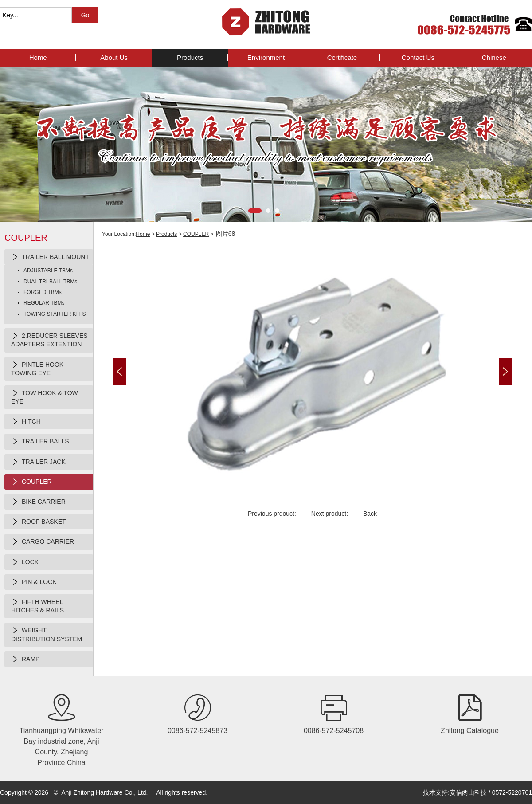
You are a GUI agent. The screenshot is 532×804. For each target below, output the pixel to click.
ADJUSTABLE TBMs (48, 271)
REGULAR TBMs (44, 303)
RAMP (25, 659)
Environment (266, 57)
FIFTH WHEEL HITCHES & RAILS (37, 606)
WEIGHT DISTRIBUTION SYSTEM (47, 634)
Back (370, 514)
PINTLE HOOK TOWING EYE (37, 369)
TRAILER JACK (38, 462)
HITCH (26, 422)
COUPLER (31, 482)
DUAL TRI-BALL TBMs (50, 282)
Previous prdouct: (272, 514)
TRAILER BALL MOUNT (50, 257)
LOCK (25, 562)
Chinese (494, 57)
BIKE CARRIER (38, 502)
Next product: (330, 514)
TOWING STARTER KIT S (55, 314)
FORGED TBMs (43, 292)
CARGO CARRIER (43, 542)
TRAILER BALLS (40, 441)
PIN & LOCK (34, 582)
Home (38, 57)
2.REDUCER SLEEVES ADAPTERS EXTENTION (49, 340)
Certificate (342, 57)
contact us (418, 57)
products (190, 57)
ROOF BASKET (39, 522)
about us (114, 57)
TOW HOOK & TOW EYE (45, 397)
